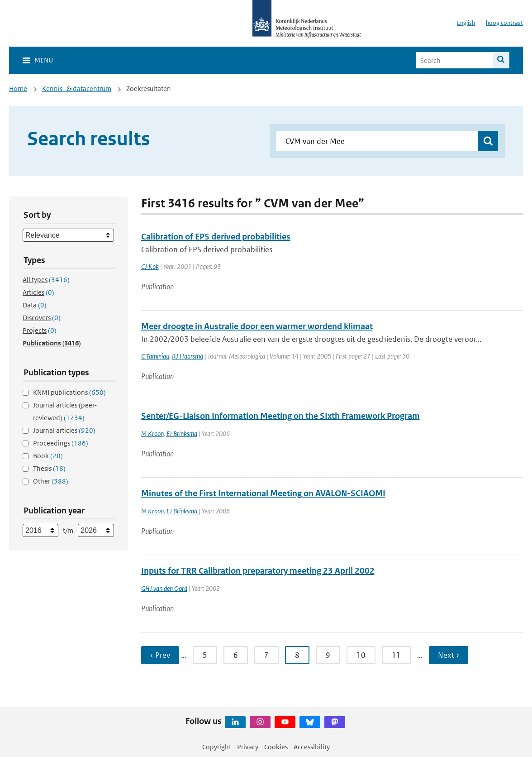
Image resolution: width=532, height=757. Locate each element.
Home (18, 89)
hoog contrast (504, 23)
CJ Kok (150, 266)
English (466, 23)
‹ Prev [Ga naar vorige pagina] (160, 655)
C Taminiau (155, 356)
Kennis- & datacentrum (77, 89)
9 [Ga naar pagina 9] (328, 655)
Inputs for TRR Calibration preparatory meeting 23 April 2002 (258, 571)
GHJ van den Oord (164, 588)
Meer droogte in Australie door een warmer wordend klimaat (257, 326)
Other (51, 481)
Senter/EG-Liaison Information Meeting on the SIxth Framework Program (280, 416)
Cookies (276, 747)
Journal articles (64, 430)
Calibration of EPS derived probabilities (216, 237)
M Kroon (152, 434)
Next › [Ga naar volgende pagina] (449, 655)
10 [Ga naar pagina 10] (361, 655)
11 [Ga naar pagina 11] (396, 655)
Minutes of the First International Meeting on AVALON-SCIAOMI (263, 493)
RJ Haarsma (188, 356)
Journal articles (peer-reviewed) (65, 411)
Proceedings (61, 443)
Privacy (248, 747)
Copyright (217, 747)
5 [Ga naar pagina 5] (205, 655)
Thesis (49, 468)
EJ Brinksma (182, 434)
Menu (44, 60)
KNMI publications (69, 392)
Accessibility (312, 747)
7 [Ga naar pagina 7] (266, 655)
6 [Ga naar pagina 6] (236, 655)
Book (48, 456)
